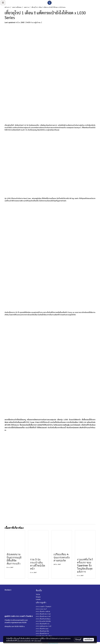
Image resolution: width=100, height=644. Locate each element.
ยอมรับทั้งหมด (89, 640)
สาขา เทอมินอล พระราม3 (44, 626)
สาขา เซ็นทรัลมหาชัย (42, 631)
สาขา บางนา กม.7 (41, 609)
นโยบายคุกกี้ (38, 641)
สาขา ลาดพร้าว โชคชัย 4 (43, 607)
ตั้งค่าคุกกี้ (78, 640)
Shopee (38, 597)
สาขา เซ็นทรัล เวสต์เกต (43, 611)
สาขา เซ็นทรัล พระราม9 (43, 616)
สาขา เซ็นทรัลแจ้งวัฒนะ (43, 619)
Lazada (38, 599)
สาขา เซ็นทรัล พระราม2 (43, 614)
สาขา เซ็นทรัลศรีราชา (43, 624)
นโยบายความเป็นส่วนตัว (24, 641)
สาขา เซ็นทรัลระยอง (42, 629)
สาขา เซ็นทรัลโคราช (42, 634)
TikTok (38, 595)
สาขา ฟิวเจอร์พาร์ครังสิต (43, 621)
